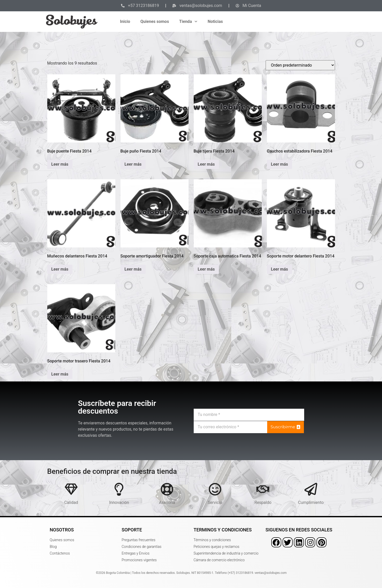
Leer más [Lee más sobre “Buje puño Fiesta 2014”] (133, 164)
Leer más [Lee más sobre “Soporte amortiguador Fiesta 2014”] (133, 269)
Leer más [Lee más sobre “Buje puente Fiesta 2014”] (60, 164)
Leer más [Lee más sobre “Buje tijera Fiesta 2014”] (206, 164)
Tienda (188, 21)
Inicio (125, 21)
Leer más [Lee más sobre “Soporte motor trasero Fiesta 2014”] (60, 374)
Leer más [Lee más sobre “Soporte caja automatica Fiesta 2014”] (206, 269)
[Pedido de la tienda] (300, 65)
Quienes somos (155, 21)
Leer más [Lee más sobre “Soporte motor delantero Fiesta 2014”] (279, 269)
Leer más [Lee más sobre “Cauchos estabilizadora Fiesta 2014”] (279, 164)
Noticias (215, 21)
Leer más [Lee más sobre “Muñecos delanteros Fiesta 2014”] (60, 269)
